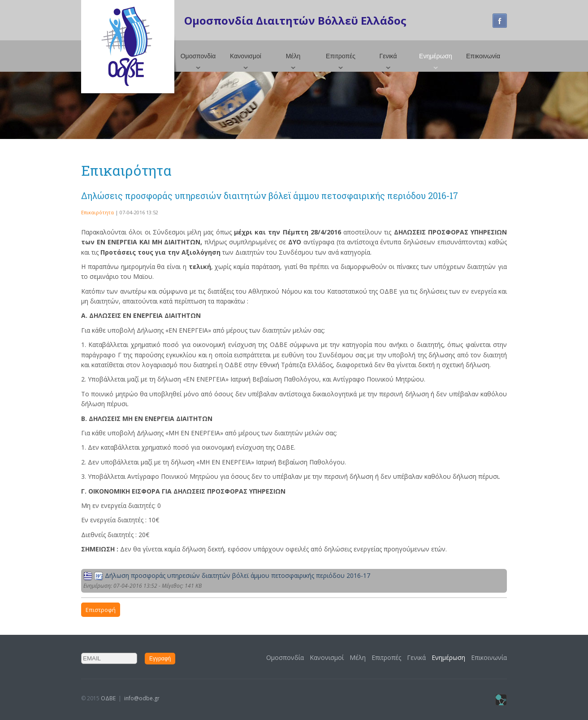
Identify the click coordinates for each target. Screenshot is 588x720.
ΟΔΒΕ (108, 698)
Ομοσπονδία (198, 56)
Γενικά (388, 56)
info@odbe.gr (142, 698)
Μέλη (293, 56)
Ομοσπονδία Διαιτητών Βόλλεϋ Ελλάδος (295, 20)
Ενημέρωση (436, 56)
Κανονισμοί (246, 56)
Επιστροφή (101, 610)
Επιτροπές (341, 56)
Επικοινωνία (483, 56)
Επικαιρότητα (97, 212)
